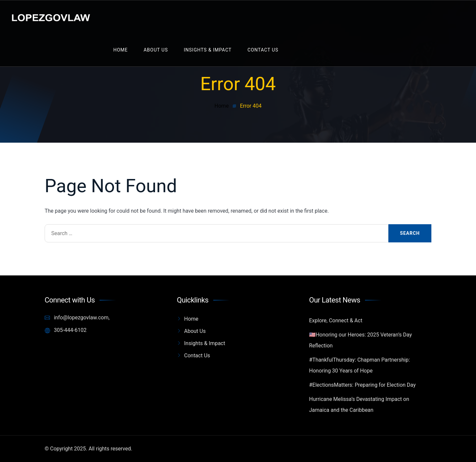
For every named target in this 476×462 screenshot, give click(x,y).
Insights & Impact (208, 50)
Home (121, 50)
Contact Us (263, 50)
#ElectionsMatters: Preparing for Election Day (362, 385)
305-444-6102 (66, 330)
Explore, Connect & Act (336, 320)
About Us (156, 50)
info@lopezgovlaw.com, (77, 318)
